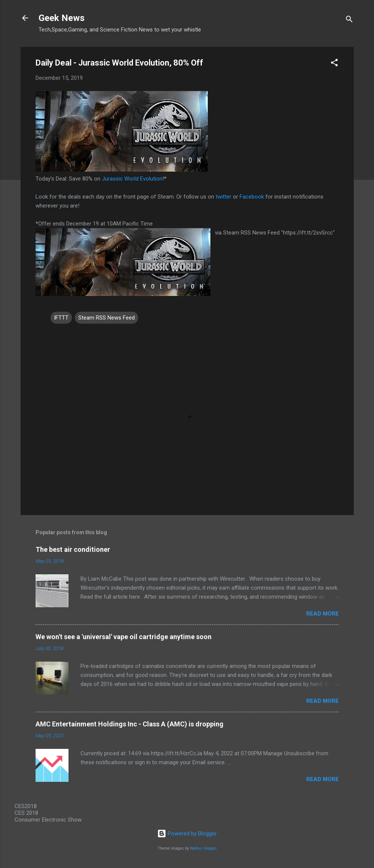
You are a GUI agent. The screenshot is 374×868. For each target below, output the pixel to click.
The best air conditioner (73, 549)
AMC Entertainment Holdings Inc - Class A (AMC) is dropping (130, 724)
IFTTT (61, 318)
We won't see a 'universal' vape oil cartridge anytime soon (124, 637)
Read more (323, 614)
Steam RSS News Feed (107, 318)
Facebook (252, 197)
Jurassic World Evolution (132, 179)
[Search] (349, 20)
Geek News (62, 18)
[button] (334, 64)
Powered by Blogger (187, 834)
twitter (224, 197)
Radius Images (203, 848)
